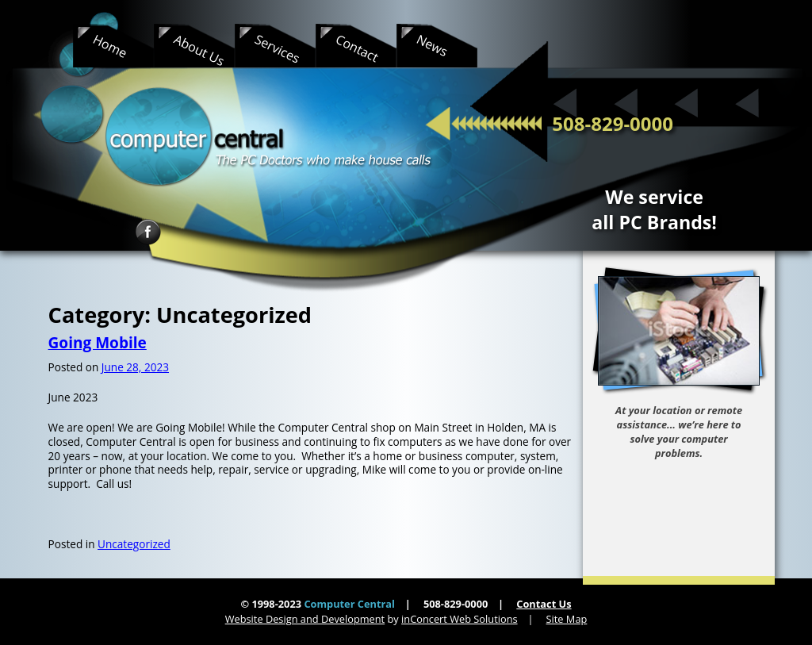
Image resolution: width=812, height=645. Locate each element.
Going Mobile (98, 343)
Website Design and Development (305, 619)
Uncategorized (134, 544)
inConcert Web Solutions (460, 619)
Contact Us (544, 604)
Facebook (148, 232)
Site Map (567, 619)
